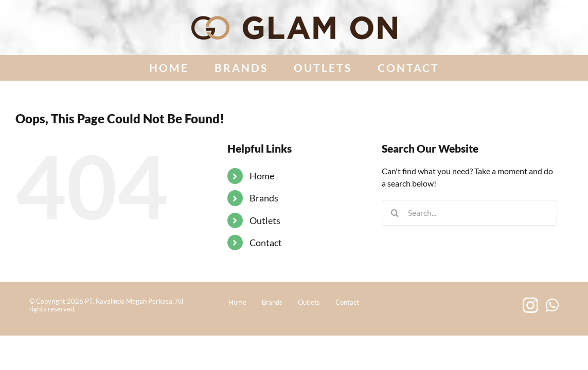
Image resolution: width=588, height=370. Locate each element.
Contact (266, 243)
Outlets (265, 220)
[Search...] (469, 213)
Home (262, 176)
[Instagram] (530, 305)
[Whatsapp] (552, 305)
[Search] (395, 213)
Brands (264, 198)
